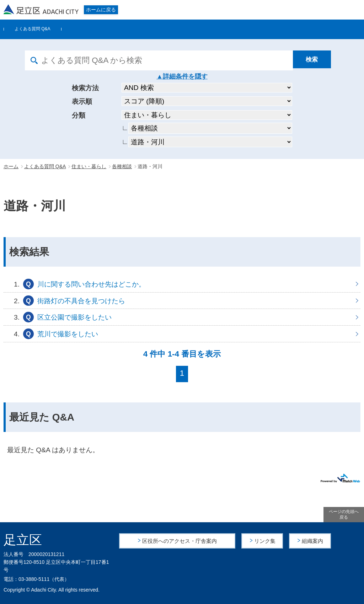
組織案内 (313, 541)
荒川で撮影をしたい (182, 334)
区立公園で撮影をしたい (182, 317)
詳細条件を (179, 76)
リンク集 (265, 541)
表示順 (82, 101)
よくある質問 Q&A (33, 29)
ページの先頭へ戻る (344, 515)
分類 (79, 115)
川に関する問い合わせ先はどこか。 (182, 284)
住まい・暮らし (89, 166)
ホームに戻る (101, 10)
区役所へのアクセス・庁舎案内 (180, 541)
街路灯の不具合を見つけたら (182, 301)
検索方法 (85, 88)
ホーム (11, 166)
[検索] (316, 60)
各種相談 (122, 166)
